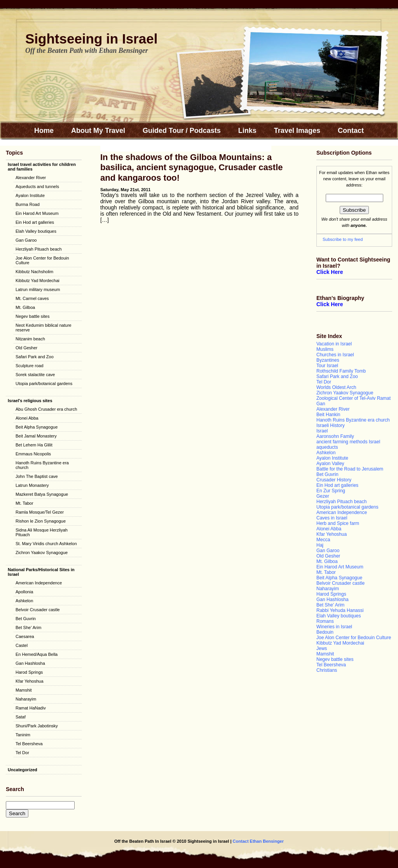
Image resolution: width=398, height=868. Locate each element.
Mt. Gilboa (25, 307)
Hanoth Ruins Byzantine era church (42, 465)
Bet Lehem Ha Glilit (34, 445)
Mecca (323, 540)
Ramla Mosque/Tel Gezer (40, 512)
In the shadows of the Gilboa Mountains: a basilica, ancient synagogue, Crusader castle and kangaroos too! (192, 167)
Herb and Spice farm (338, 523)
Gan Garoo (26, 240)
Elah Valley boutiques (36, 231)
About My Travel (98, 131)
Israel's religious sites (30, 401)
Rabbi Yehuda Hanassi (340, 610)
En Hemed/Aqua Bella (37, 654)
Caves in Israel (332, 518)
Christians (327, 670)
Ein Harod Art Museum (37, 213)
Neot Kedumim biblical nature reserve (44, 328)
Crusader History (334, 480)
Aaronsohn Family (335, 436)
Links (247, 131)
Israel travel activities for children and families (42, 167)
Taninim (23, 735)
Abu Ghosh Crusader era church (46, 409)
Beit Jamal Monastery (36, 436)
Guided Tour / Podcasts (182, 131)
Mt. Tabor (24, 503)
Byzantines (328, 360)
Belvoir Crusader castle (38, 610)
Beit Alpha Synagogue (37, 427)
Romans (325, 621)
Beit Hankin (328, 415)
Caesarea (25, 636)
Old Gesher (26, 348)
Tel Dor (22, 753)
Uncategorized (23, 770)
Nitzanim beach (30, 339)
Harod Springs (29, 672)
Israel (322, 431)
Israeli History (331, 425)
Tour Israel (327, 366)
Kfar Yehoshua (30, 681)
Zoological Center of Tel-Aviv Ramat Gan (353, 401)
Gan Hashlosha (30, 663)
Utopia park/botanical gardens (44, 383)
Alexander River (31, 178)
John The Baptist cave (37, 476)
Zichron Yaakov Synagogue (42, 553)
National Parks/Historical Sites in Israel (41, 572)
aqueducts (327, 447)
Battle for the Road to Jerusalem (350, 469)
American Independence (39, 583)
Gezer (323, 496)
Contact (351, 131)
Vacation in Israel (334, 344)
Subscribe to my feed (343, 239)
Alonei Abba (27, 418)
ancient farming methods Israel (348, 442)
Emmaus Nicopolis (33, 454)
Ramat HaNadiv (31, 708)
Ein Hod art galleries (35, 222)
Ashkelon (24, 601)
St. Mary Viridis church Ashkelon (46, 544)
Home (44, 131)
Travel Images (297, 131)
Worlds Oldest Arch (336, 387)
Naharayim (26, 699)
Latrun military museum (38, 289)
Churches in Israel (335, 355)
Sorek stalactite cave (35, 375)
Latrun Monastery (32, 485)
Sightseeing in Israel (91, 39)
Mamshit (24, 690)
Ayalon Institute (30, 195)
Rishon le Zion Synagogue (41, 521)
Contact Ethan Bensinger (258, 841)
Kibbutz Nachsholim (34, 272)
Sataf (21, 717)
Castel (22, 645)
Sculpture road (30, 366)
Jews (322, 648)
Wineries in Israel (334, 627)
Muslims (325, 349)
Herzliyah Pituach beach (39, 249)
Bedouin (325, 632)
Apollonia (24, 592)
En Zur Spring (331, 491)
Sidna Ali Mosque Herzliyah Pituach (42, 532)
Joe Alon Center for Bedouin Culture (42, 260)
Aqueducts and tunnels (37, 186)
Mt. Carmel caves (32, 298)
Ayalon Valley (330, 464)
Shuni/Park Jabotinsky (37, 726)
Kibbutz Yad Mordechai (38, 281)
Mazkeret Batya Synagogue (42, 494)
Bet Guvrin (26, 619)
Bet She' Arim (28, 627)
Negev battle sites (32, 316)
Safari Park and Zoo (35, 357)
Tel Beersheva (29, 744)
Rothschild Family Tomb (341, 371)
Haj (320, 545)
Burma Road (28, 204)
